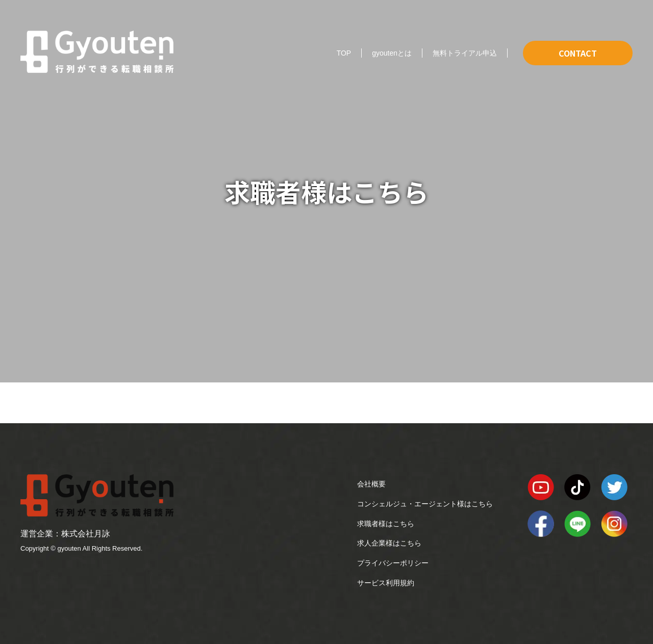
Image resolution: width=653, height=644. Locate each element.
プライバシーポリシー (393, 563)
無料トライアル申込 (465, 53)
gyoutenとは (392, 53)
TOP (344, 53)
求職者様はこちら (386, 524)
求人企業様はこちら (389, 543)
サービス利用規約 (386, 583)
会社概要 (371, 484)
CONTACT (578, 53)
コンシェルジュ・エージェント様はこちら (425, 504)
